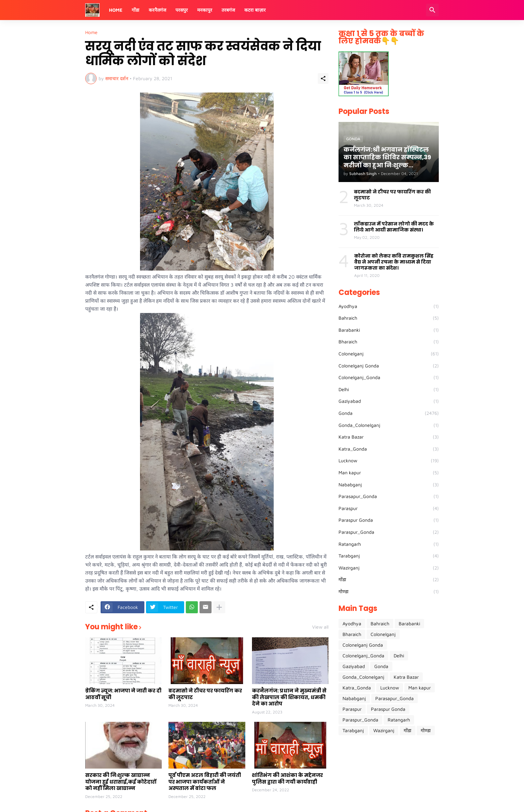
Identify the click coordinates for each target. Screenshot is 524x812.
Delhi (389, 389)
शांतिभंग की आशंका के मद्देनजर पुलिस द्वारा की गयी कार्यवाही (287, 778)
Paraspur (389, 508)
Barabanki (389, 330)
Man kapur (389, 473)
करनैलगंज (157, 10)
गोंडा (136, 10)
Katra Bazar (389, 437)
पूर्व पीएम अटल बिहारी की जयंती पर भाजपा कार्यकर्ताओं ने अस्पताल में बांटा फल (205, 782)
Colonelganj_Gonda (389, 377)
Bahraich (389, 318)
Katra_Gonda (389, 449)
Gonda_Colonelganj (389, 425)
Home (116, 10)
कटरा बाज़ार (255, 10)
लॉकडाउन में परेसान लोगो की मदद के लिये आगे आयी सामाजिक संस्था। (394, 227)
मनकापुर (205, 10)
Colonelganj (389, 354)
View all (320, 627)
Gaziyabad (389, 401)
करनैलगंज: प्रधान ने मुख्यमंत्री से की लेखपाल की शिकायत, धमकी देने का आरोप (289, 697)
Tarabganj (389, 556)
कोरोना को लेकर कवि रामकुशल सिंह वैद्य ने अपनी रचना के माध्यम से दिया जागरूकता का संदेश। (394, 262)
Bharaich (389, 342)
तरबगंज (228, 10)
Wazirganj (389, 568)
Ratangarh (389, 544)
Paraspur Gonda (389, 520)
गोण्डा (389, 592)
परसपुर (182, 10)
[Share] (323, 78)
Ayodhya (389, 306)
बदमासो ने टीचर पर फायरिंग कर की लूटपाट (205, 694)
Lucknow (389, 461)
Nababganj (389, 485)
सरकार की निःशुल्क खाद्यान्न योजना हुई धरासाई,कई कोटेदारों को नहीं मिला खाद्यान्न (121, 782)
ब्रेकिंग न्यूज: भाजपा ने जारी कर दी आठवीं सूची (123, 694)
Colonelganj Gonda (389, 366)
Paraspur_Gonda (389, 532)
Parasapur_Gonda (389, 496)
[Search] (432, 10)
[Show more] (219, 607)
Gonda (389, 413)
